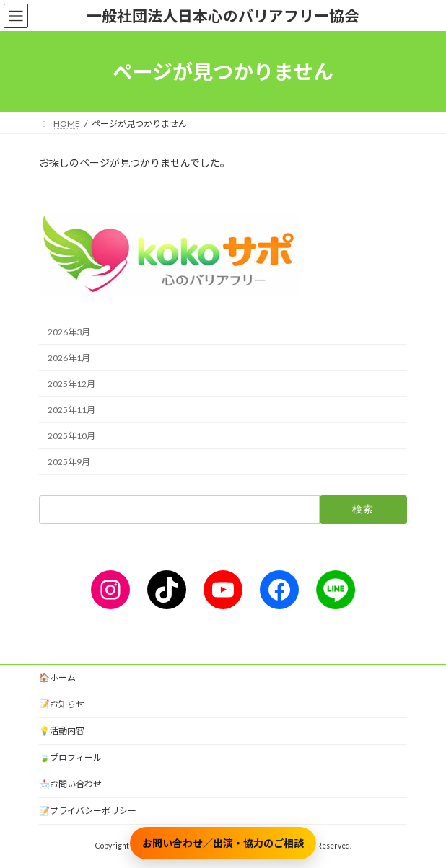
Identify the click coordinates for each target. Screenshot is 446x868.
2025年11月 (71, 410)
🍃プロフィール (70, 757)
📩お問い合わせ (70, 784)
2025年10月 (71, 436)
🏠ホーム (57, 677)
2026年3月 (69, 332)
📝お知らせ (62, 704)
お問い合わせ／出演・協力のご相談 (223, 843)
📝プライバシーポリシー (88, 811)
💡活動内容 (62, 731)
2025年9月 (69, 462)
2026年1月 (69, 358)
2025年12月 (71, 384)
